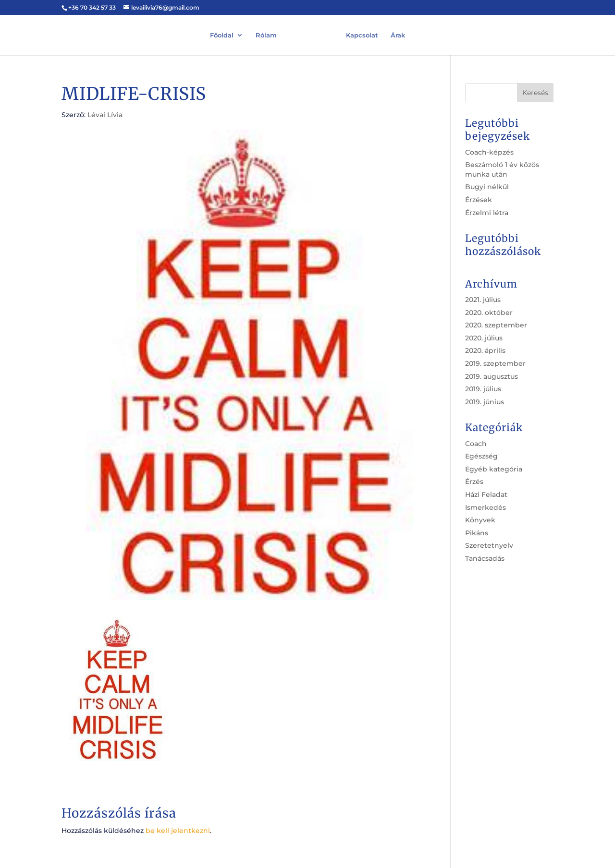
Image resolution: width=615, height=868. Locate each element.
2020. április (485, 350)
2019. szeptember (495, 363)
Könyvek (480, 520)
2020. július (484, 338)
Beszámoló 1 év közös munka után (502, 169)
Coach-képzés (489, 152)
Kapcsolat (362, 34)
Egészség (481, 456)
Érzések (479, 200)
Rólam (266, 34)
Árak (398, 34)
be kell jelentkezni (178, 831)
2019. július (483, 389)
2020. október (489, 313)
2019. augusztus (492, 376)
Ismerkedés (486, 507)
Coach (476, 444)
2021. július (483, 300)
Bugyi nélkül (487, 187)
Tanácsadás (485, 558)
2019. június (485, 402)
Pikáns (477, 533)
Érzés (474, 482)
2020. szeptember (496, 325)
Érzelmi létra (487, 213)
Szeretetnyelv (489, 545)
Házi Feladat (486, 494)
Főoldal (222, 34)
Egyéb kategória (494, 469)
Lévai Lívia (105, 115)
